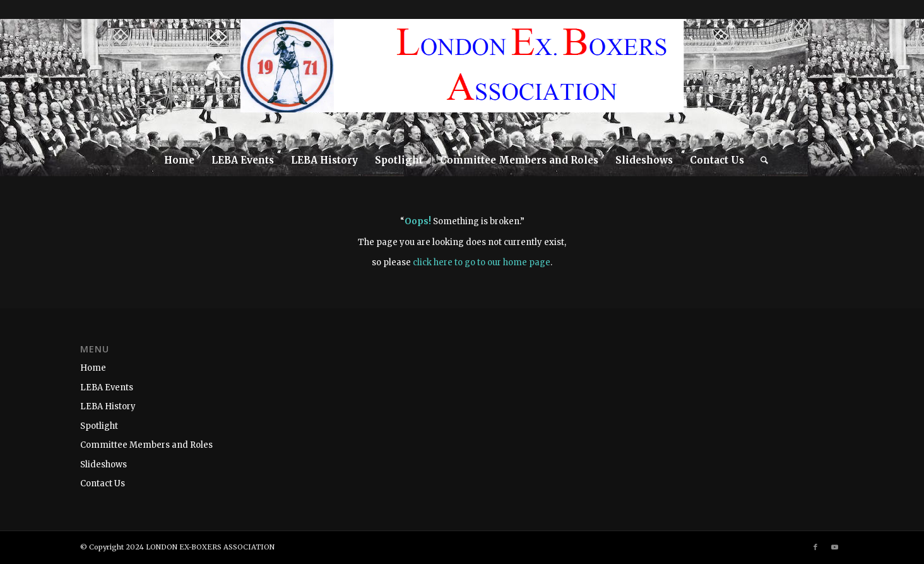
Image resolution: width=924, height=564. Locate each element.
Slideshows (104, 465)
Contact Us (103, 483)
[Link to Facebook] (877, 81)
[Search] (760, 160)
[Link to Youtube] (896, 81)
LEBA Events (107, 387)
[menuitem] (179, 160)
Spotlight (99, 426)
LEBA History (108, 406)
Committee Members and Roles (146, 445)
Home (93, 368)
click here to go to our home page (482, 262)
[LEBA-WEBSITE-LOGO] (462, 81)
